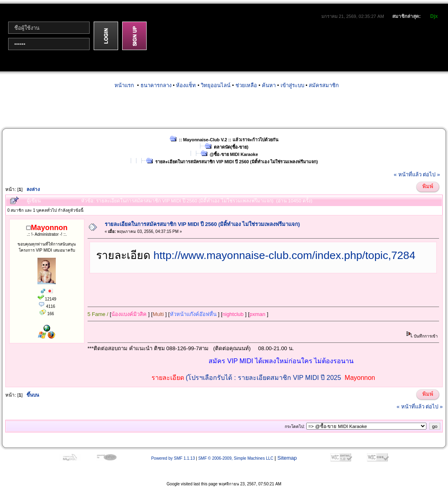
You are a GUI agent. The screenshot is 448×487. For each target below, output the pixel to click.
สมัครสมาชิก (324, 85)
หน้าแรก (124, 85)
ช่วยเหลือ (246, 85)
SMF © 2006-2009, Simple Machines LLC (236, 458)
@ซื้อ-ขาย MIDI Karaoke (234, 154)
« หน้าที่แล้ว (408, 174)
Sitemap (287, 458)
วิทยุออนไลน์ (216, 85)
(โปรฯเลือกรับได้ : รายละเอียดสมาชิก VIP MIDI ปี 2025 (263, 378)
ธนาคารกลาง (156, 85)
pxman (258, 314)
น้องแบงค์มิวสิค (129, 314)
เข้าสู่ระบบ (292, 85)
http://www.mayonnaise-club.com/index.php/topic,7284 (284, 255)
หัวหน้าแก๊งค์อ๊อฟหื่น (193, 314)
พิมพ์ (428, 186)
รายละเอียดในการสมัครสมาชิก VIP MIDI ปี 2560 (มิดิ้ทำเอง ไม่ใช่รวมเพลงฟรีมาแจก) (236, 162)
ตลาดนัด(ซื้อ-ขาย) (231, 147)
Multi (158, 314)
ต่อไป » (431, 174)
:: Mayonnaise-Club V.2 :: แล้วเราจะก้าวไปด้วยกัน (228, 140)
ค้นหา (269, 85)
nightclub (233, 314)
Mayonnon (360, 378)
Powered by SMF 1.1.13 (173, 458)
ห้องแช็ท (186, 85)
